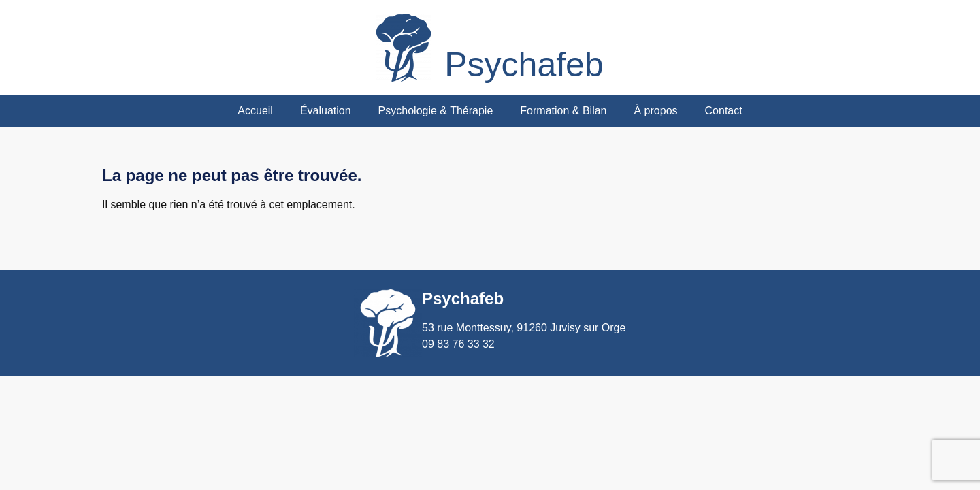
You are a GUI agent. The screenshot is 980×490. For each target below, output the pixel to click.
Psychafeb (524, 65)
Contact (724, 111)
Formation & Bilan (563, 111)
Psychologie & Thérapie (436, 111)
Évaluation (326, 111)
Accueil (255, 111)
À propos (655, 111)
